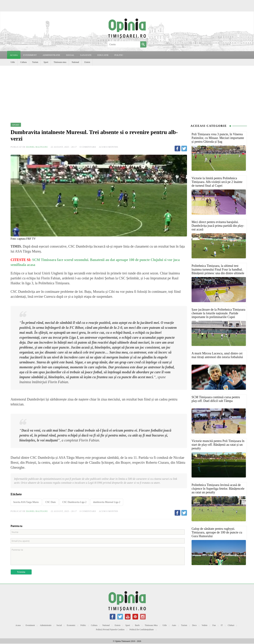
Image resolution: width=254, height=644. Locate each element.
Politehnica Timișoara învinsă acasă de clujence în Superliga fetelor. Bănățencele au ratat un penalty (218, 489)
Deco (194, 625)
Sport (46, 62)
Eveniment (30, 625)
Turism (35, 62)
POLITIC (119, 55)
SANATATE (86, 55)
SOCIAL (70, 55)
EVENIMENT (30, 55)
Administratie (46, 625)
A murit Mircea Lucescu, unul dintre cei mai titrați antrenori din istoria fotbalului (217, 355)
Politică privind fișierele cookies (110, 630)
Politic (83, 625)
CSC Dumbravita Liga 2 (75, 502)
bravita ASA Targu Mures (26, 502)
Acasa (14, 55)
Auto (174, 625)
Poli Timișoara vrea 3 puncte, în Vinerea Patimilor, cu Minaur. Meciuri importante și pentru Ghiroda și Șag (218, 138)
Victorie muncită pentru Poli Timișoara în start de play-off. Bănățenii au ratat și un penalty (218, 445)
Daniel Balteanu (37, 147)
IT (222, 625)
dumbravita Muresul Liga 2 (107, 502)
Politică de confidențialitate (142, 630)
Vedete (205, 625)
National (75, 62)
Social (59, 625)
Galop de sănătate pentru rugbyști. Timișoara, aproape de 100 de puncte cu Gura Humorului (217, 532)
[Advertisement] (127, 92)
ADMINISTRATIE (51, 55)
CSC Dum (51, 502)
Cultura (23, 62)
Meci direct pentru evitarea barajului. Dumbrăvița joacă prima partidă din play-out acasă (218, 226)
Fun (214, 625)
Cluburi (231, 625)
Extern (87, 62)
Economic (71, 625)
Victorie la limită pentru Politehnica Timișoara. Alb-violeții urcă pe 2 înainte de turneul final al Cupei (217, 182)
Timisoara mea (60, 62)
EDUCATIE (103, 55)
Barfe (137, 625)
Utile (13, 62)
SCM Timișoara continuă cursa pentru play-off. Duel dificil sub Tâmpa (216, 399)
